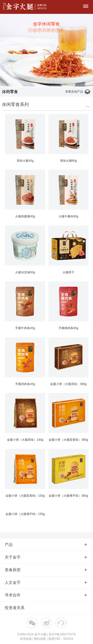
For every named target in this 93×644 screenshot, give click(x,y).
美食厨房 (46, 570)
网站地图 (40, 639)
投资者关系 (15, 608)
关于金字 (46, 557)
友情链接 (26, 639)
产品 (46, 545)
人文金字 (46, 582)
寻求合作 (46, 595)
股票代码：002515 (61, 639)
